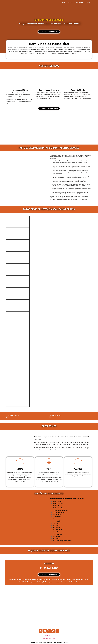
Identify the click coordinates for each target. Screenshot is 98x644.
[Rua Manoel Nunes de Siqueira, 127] (49, 600)
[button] (7, 311)
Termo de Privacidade (49, 638)
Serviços (70, 2)
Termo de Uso (49, 635)
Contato (88, 2)
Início (63, 2)
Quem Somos (79, 2)
